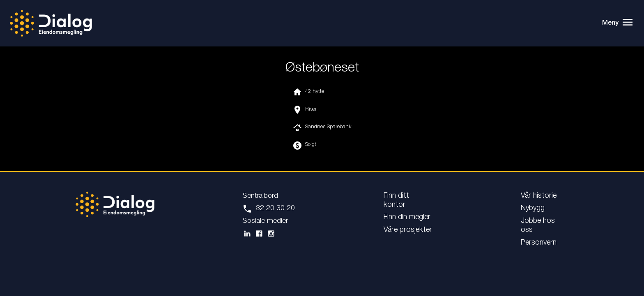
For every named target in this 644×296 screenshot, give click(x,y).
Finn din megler (407, 217)
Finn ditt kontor (396, 201)
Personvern (539, 243)
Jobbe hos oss (538, 226)
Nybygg (533, 208)
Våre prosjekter (408, 230)
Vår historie (539, 196)
